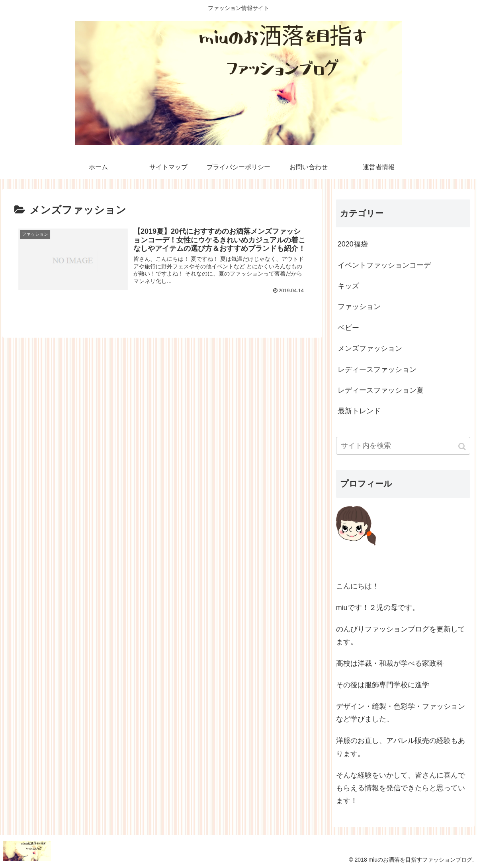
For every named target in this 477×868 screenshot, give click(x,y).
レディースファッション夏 (381, 390)
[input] (403, 446)
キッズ (348, 286)
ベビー (348, 328)
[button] (463, 447)
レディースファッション (377, 369)
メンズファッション (370, 348)
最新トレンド (359, 411)
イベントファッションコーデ (384, 265)
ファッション (359, 307)
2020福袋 (353, 244)
